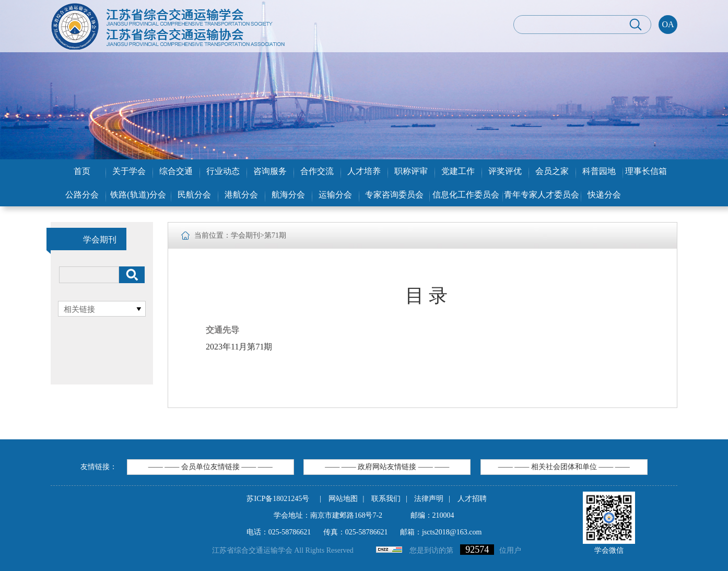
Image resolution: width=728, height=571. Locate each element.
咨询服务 (270, 171)
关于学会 (129, 171)
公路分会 (82, 195)
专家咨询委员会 (394, 195)
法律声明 (429, 499)
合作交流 (317, 171)
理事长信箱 (646, 171)
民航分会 (194, 195)
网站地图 (343, 499)
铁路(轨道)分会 (138, 195)
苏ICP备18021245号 (278, 499)
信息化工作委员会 (466, 195)
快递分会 (604, 195)
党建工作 (458, 171)
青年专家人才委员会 (542, 195)
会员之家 (552, 171)
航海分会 (288, 195)
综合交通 (176, 171)
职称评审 (411, 171)
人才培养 (364, 171)
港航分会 (241, 195)
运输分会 (335, 195)
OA (668, 24)
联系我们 (386, 499)
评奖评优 (505, 171)
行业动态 (223, 171)
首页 (82, 171)
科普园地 (599, 171)
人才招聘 (472, 499)
